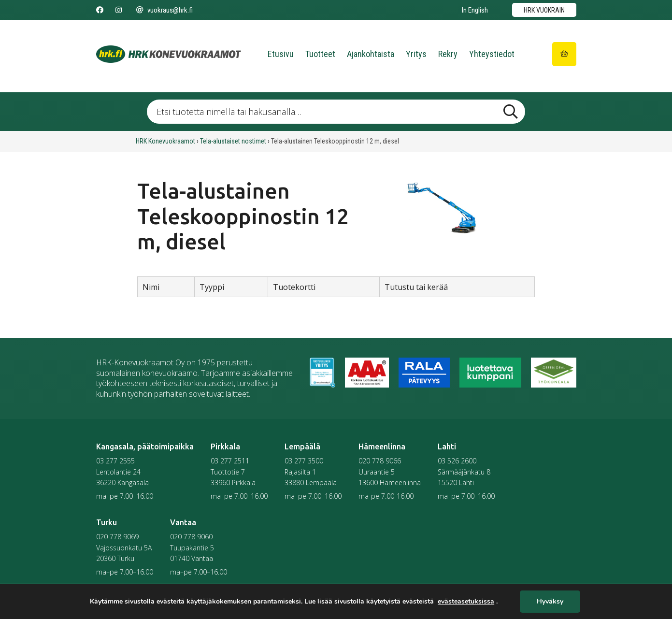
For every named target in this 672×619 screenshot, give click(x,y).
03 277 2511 (230, 461)
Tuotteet (320, 54)
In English (475, 10)
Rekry (448, 54)
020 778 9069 (117, 537)
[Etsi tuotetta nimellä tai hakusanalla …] (336, 112)
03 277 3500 (304, 461)
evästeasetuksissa (466, 602)
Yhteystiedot (492, 54)
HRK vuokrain (544, 10)
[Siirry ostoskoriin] (564, 54)
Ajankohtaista (371, 54)
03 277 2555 (115, 461)
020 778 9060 (191, 537)
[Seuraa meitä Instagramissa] (119, 10)
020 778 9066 (380, 461)
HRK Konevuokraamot (165, 141)
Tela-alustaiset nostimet (233, 141)
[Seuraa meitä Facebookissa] (100, 10)
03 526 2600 (457, 461)
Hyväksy (550, 602)
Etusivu (281, 54)
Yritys (416, 54)
